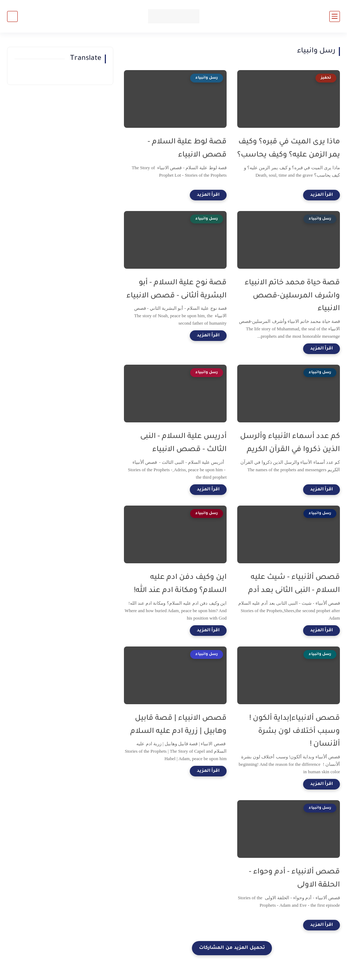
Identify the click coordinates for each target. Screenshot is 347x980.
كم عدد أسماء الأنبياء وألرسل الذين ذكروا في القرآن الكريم (290, 443)
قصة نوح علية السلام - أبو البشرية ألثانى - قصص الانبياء (177, 290)
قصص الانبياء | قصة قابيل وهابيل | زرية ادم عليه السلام (178, 725)
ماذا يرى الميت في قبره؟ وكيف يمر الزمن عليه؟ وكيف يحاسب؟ (289, 149)
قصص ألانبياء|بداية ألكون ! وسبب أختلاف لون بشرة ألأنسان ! (295, 732)
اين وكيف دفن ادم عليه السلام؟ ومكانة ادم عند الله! (180, 584)
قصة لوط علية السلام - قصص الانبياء (187, 149)
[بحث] (12, 16)
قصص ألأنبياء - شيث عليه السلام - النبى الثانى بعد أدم (294, 584)
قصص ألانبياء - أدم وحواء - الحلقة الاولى (294, 879)
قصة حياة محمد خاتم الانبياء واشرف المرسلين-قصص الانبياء (292, 296)
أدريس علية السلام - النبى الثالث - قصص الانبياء (183, 443)
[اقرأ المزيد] (322, 195)
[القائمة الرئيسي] (335, 16)
